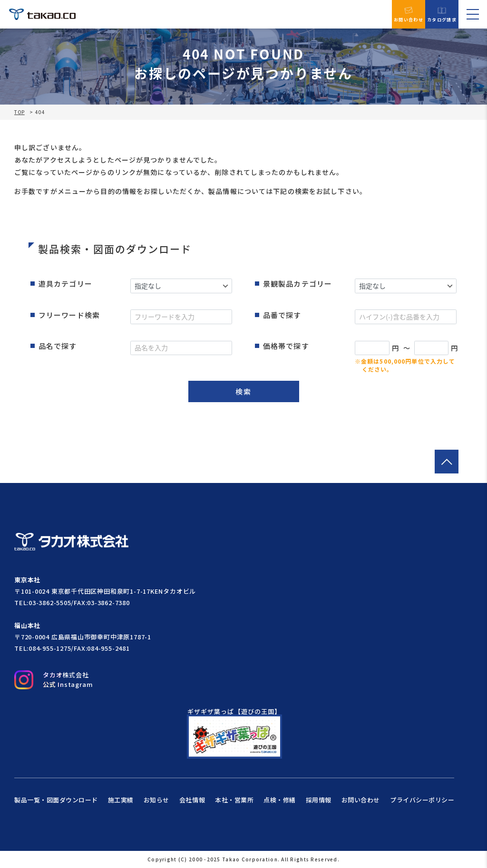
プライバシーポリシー (422, 800)
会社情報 (192, 800)
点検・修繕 (280, 800)
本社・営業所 (234, 800)
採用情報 (319, 800)
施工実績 (121, 800)
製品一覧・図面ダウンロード (56, 800)
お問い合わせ (409, 14)
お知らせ (156, 800)
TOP (19, 112)
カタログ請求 (442, 14)
